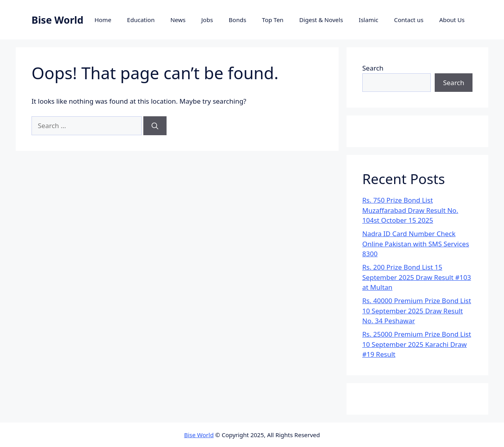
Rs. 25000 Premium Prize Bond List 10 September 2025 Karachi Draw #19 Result (417, 344)
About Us (452, 20)
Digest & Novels (321, 20)
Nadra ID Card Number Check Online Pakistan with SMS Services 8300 (416, 244)
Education (141, 20)
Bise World (57, 20)
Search (373, 68)
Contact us (409, 20)
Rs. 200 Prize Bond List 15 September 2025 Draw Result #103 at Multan (417, 277)
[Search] (155, 126)
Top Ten (273, 20)
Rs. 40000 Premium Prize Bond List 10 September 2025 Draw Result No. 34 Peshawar (417, 311)
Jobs (207, 20)
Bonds (238, 20)
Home (103, 20)
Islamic (369, 20)
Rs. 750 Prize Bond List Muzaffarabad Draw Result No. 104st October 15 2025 (410, 210)
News (178, 20)
